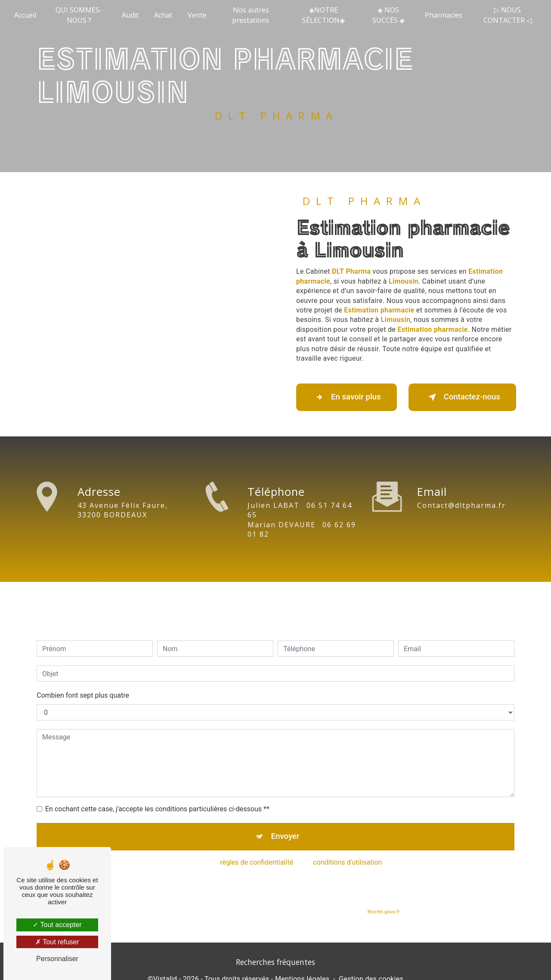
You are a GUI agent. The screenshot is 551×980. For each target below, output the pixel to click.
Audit (130, 15)
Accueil (26, 15)
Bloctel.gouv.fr (384, 898)
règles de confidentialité (257, 849)
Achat (163, 15)
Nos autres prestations (251, 15)
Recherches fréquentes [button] (275, 963)
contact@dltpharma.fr (461, 491)
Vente (197, 15)
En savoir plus (349, 397)
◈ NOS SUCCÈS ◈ (388, 15)
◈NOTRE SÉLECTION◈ (323, 15)
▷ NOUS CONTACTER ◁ (507, 15)
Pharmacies (444, 15)
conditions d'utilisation (347, 849)
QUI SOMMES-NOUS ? (79, 15)
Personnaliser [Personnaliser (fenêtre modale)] (57, 959)
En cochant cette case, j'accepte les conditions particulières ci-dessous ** (157, 795)
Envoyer (285, 823)
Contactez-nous (460, 397)
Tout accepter (57, 925)
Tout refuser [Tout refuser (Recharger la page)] (57, 942)
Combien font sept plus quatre (83, 681)
